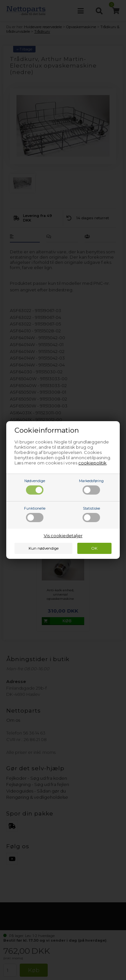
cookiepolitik (92, 463)
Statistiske (91, 514)
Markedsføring (91, 487)
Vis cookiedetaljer (63, 536)
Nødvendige (35, 487)
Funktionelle (35, 514)
